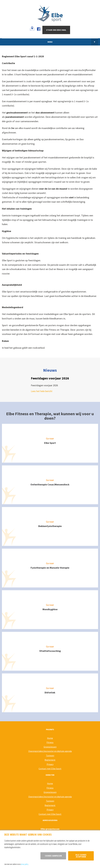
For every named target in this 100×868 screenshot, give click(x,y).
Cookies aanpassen (53, 856)
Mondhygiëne (50, 609)
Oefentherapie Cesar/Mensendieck (50, 484)
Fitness (50, 742)
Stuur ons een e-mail (56, 30)
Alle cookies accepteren (81, 856)
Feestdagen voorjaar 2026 (50, 378)
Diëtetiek (50, 693)
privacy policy (25, 864)
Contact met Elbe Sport (50, 769)
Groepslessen (50, 747)
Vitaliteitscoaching (50, 651)
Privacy (50, 764)
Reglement (50, 760)
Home (50, 738)
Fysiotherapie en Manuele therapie (50, 568)
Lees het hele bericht (42, 391)
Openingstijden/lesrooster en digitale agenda (50, 751)
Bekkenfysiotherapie (50, 526)
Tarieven (50, 756)
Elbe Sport (50, 443)
